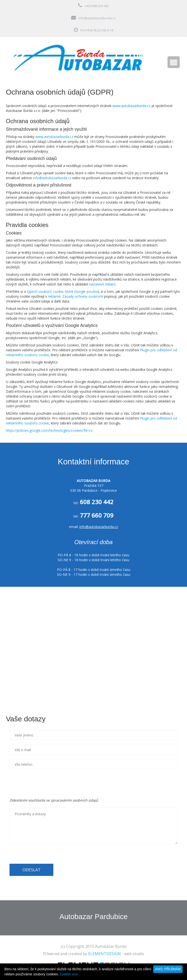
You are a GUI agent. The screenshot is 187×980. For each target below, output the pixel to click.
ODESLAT (32, 870)
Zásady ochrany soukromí (83, 296)
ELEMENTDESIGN (104, 954)
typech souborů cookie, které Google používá (63, 291)
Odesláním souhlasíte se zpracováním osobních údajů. (54, 800)
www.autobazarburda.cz (131, 106)
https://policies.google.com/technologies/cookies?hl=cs (49, 430)
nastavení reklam (102, 284)
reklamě (54, 296)
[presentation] (47, 784)
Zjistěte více (69, 974)
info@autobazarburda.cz (97, 18)
